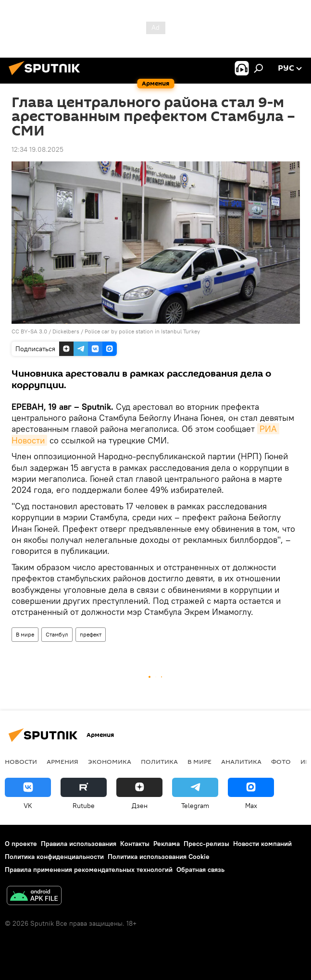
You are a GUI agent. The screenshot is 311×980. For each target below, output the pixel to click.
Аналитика (241, 761)
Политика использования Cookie (159, 857)
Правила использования (79, 844)
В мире (25, 634)
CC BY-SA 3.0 (29, 331)
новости (21, 761)
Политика (159, 761)
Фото (281, 761)
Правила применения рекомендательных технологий (89, 870)
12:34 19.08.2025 (37, 149)
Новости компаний (262, 844)
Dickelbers (66, 331)
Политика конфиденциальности (54, 857)
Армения (62, 761)
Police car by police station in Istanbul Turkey (142, 331)
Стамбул (57, 634)
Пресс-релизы (206, 844)
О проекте (21, 844)
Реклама (167, 844)
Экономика (110, 761)
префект (91, 634)
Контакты (135, 844)
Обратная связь (200, 870)
